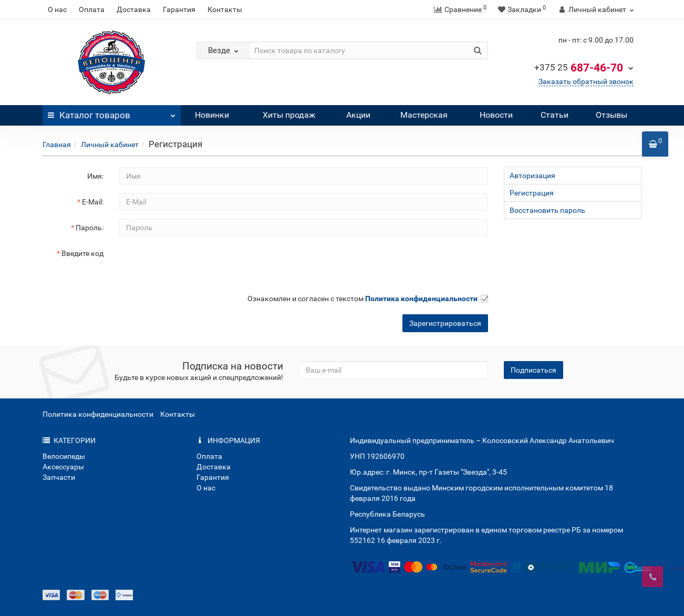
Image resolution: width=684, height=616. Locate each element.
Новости (496, 115)
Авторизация (532, 176)
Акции (358, 115)
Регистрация (532, 193)
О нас (57, 9)
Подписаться (533, 370)
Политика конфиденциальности (98, 414)
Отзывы (612, 115)
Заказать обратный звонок (586, 81)
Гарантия (179, 9)
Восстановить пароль (547, 210)
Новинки (212, 115)
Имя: (95, 176)
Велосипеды (64, 456)
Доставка (134, 9)
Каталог (112, 112)
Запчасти (59, 477)
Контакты (225, 9)
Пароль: (90, 228)
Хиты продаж (289, 115)
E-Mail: (93, 202)
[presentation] (199, 265)
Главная (57, 145)
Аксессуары (63, 467)
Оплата (92, 9)
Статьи (555, 115)
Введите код (82, 253)
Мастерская (424, 115)
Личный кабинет (110, 145)
